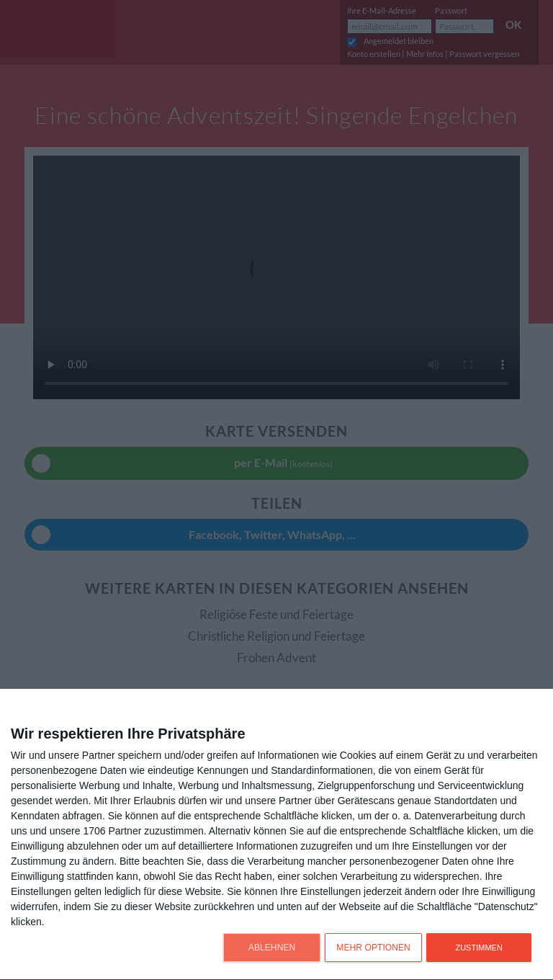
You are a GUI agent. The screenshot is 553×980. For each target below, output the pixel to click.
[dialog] (276, 835)
